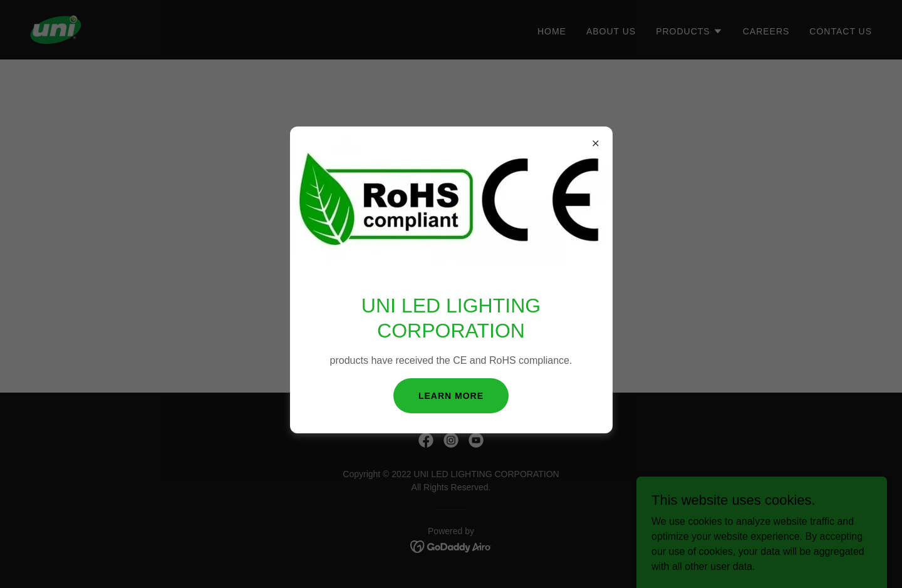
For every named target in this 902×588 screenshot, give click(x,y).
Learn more (451, 396)
